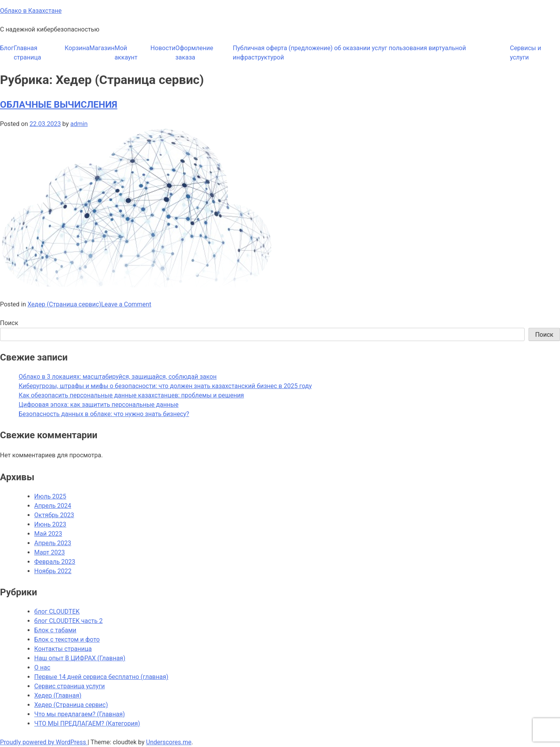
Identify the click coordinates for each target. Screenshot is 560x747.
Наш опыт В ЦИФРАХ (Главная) (80, 658)
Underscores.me (169, 742)
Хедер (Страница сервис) (64, 304)
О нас (42, 667)
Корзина (77, 48)
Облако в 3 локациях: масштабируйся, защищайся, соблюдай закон (118, 377)
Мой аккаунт (126, 53)
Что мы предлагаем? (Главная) (80, 714)
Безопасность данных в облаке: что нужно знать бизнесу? (104, 414)
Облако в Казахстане (31, 11)
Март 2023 (50, 552)
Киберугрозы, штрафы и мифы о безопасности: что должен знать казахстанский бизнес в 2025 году (165, 386)
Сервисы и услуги (525, 53)
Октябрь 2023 (54, 515)
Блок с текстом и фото (67, 639)
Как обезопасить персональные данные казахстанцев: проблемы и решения (131, 395)
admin (79, 124)
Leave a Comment (126, 304)
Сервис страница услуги (70, 686)
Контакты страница (63, 649)
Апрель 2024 (53, 506)
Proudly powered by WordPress (44, 742)
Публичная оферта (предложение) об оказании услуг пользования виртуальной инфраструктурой (350, 53)
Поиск (9, 323)
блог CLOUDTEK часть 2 (68, 621)
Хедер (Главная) (58, 695)
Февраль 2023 (55, 562)
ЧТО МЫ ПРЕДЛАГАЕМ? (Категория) (87, 723)
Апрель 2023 (53, 543)
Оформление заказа (194, 53)
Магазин (102, 48)
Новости (163, 48)
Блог (7, 48)
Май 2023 (48, 534)
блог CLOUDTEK (57, 611)
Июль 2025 (50, 496)
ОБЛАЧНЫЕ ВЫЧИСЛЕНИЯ (59, 105)
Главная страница (27, 53)
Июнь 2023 (50, 524)
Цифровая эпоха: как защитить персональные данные (99, 405)
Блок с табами (55, 630)
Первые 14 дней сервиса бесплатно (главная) (101, 677)
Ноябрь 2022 (53, 571)
